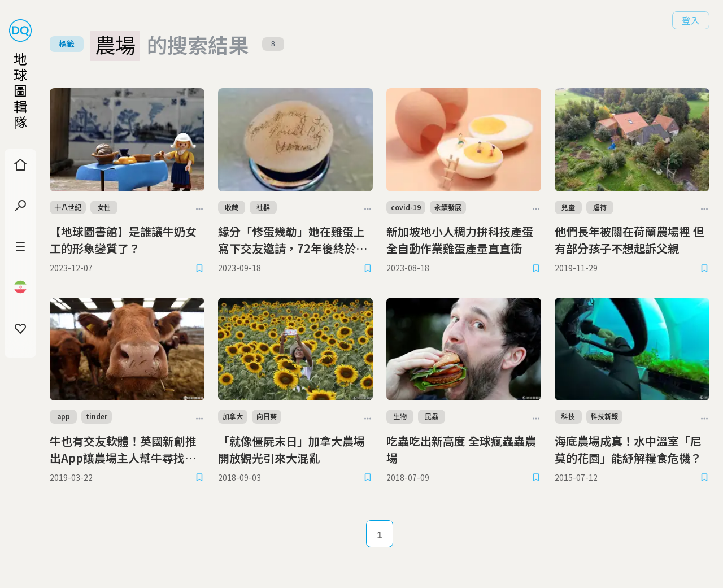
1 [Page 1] (380, 535)
